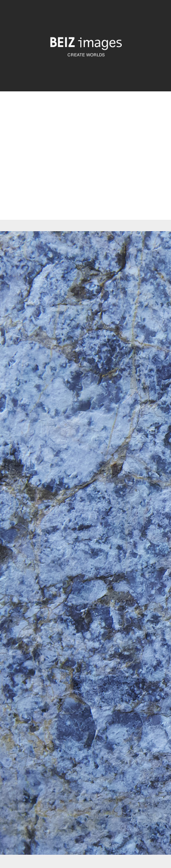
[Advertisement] (85, 163)
